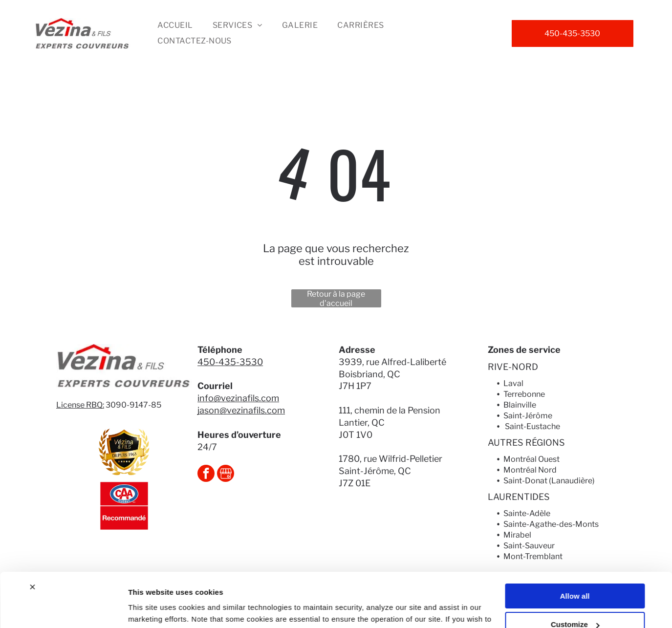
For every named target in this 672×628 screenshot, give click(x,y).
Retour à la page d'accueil (336, 298)
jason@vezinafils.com (241, 410)
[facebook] (206, 475)
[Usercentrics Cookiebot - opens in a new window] (63, 609)
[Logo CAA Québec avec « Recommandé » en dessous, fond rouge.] (124, 506)
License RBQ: (80, 405)
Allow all (575, 547)
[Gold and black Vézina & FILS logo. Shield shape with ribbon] (124, 452)
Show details (151, 609)
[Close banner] (32, 538)
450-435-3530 (230, 362)
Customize (575, 576)
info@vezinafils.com (238, 398)
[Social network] (226, 475)
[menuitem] (175, 26)
